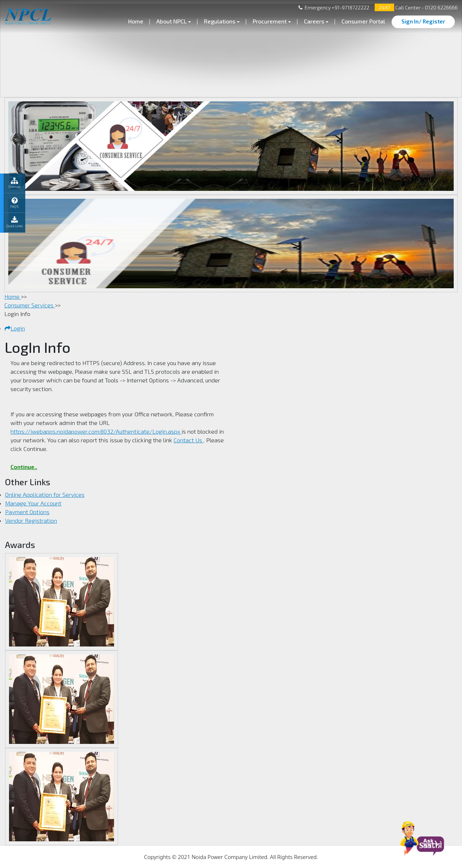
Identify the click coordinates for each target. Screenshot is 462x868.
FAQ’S (14, 203)
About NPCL (171, 21)
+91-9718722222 (350, 7)
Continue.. (24, 467)
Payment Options (27, 512)
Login (15, 328)
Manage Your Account (33, 503)
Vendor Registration (31, 520)
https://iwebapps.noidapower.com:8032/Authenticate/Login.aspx (96, 431)
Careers (314, 21)
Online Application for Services (45, 494)
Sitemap (14, 183)
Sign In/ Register (423, 21)
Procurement (270, 21)
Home (136, 21)
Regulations (220, 21)
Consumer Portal (363, 21)
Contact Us (189, 440)
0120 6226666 (441, 7)
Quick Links (14, 222)
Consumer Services (30, 305)
